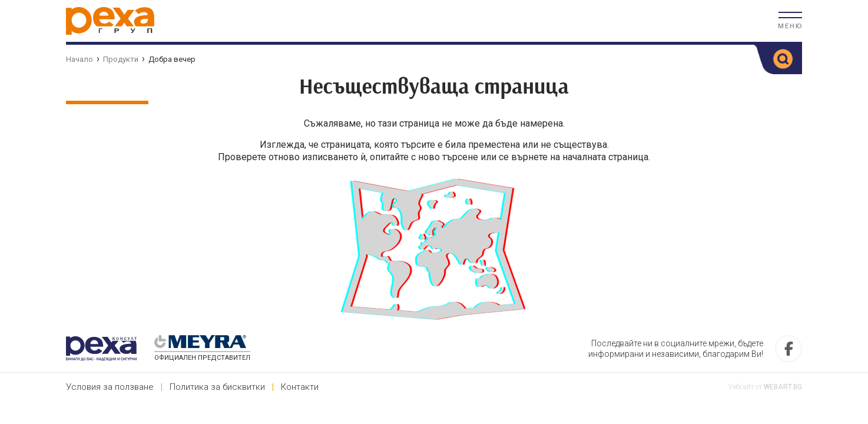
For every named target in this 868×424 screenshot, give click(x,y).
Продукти (121, 59)
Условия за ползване (110, 387)
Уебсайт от (765, 387)
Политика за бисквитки (217, 387)
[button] (790, 21)
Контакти (300, 387)
